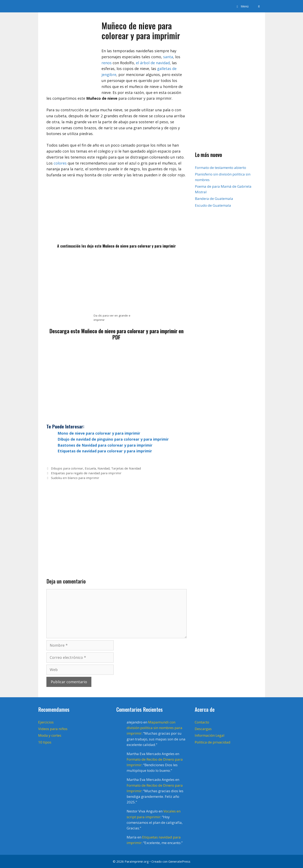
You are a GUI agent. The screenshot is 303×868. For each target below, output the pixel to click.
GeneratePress (179, 861)
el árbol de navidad (153, 63)
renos (107, 63)
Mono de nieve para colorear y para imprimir (99, 433)
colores (60, 163)
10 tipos (45, 742)
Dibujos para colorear (67, 468)
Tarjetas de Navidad (126, 468)
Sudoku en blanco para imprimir (75, 478)
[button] (242, 6)
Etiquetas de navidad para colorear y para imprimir (105, 451)
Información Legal (210, 735)
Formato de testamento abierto (220, 168)
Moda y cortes (50, 735)
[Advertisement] (117, 212)
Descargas (203, 729)
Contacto (202, 722)
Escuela (90, 468)
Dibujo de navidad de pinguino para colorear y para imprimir (113, 439)
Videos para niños (53, 729)
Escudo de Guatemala (213, 205)
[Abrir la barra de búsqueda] (259, 6)
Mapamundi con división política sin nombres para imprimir (154, 728)
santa (168, 57)
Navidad (104, 468)
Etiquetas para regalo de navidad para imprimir (86, 473)
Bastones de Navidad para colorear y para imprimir (105, 445)
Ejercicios (46, 722)
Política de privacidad (213, 742)
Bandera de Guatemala (214, 199)
